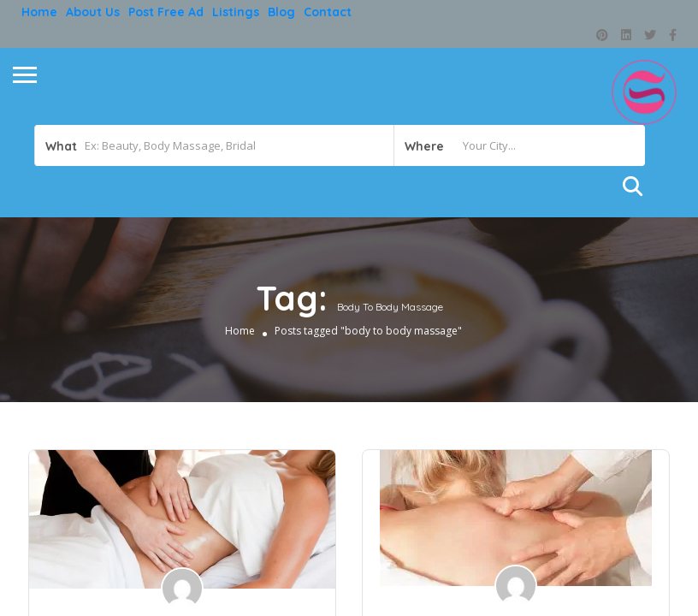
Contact (328, 12)
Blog (281, 12)
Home (39, 12)
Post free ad (166, 12)
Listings (236, 12)
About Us (93, 12)
